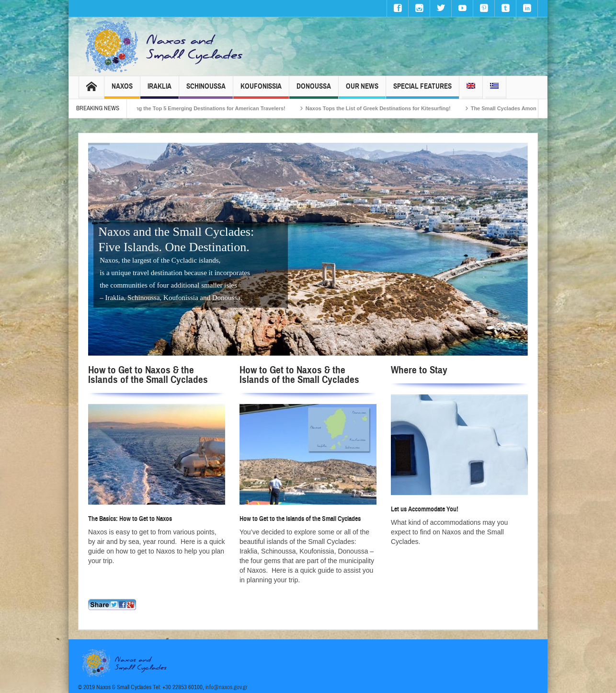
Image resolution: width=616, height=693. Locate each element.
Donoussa (314, 90)
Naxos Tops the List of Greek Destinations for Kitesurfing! (389, 108)
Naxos (122, 90)
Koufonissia (261, 90)
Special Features (422, 90)
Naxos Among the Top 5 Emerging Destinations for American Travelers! (207, 108)
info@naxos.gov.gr (227, 687)
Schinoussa (206, 90)
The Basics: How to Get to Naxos (130, 519)
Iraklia (160, 90)
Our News (362, 90)
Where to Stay (419, 370)
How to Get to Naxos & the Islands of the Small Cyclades (148, 375)
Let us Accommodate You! (425, 509)
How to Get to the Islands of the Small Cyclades (300, 519)
